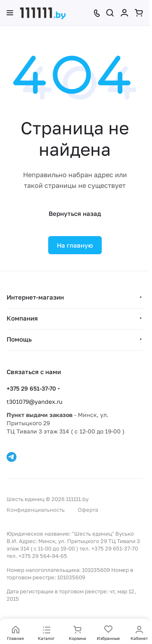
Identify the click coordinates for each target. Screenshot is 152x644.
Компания (22, 318)
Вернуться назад (75, 213)
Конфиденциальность (36, 510)
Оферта (88, 510)
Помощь (19, 339)
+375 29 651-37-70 (31, 388)
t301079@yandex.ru (34, 402)
